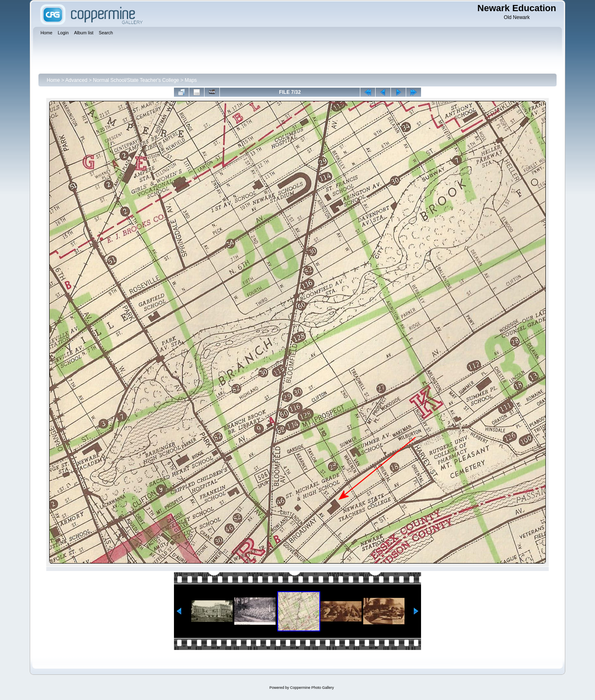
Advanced (76, 80)
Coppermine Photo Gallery (312, 688)
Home (53, 80)
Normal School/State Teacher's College (136, 80)
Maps (191, 80)
